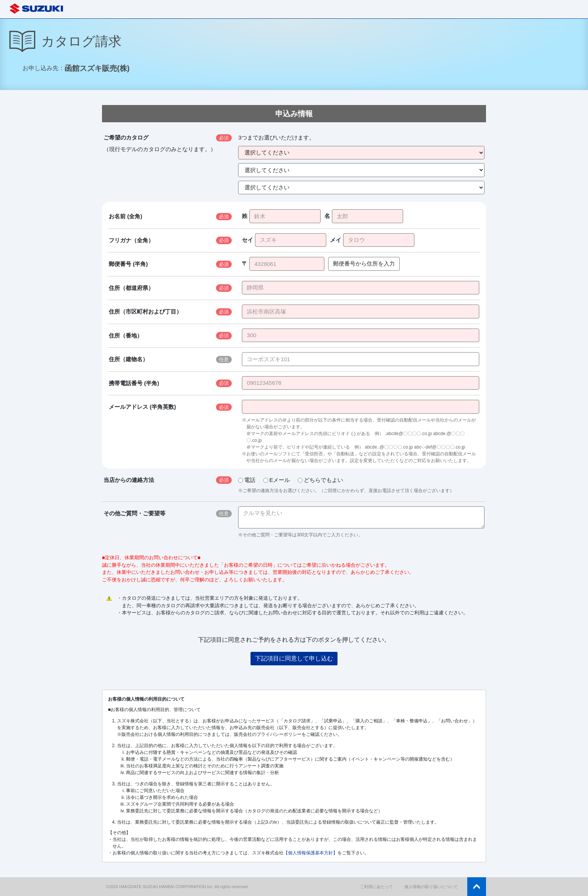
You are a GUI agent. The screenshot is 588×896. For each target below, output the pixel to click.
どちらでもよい (320, 480)
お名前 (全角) (125, 216)
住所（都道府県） (131, 288)
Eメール (277, 480)
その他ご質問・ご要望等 (134, 513)
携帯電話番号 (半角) (134, 383)
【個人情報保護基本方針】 (310, 853)
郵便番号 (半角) (128, 264)
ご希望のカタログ (126, 137)
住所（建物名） (128, 359)
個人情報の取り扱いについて (431, 887)
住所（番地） (126, 335)
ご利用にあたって (376, 887)
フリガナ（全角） (131, 240)
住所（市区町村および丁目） (145, 311)
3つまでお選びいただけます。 (276, 137)
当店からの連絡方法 (129, 480)
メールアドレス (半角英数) (142, 407)
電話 (247, 480)
